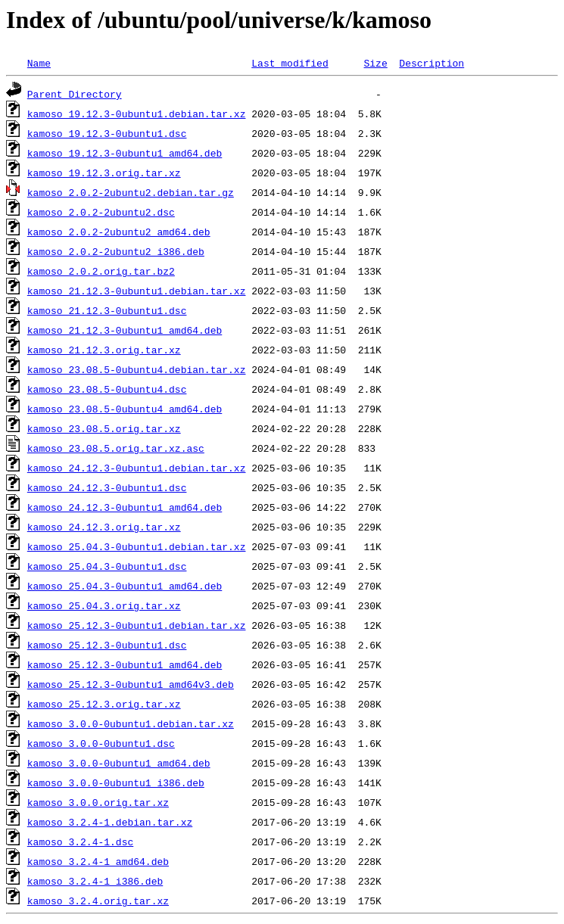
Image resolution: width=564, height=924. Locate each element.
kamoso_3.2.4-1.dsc (80, 842)
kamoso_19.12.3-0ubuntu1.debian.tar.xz (137, 114)
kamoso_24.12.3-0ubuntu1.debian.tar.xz (137, 468)
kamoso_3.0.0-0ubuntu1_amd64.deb (119, 763)
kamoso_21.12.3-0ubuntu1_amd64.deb (125, 330)
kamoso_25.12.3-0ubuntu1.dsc (107, 645)
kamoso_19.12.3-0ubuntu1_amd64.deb (125, 153)
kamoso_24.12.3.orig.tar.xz (104, 527)
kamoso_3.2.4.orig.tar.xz (98, 901)
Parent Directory (75, 94)
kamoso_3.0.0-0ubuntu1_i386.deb (116, 782)
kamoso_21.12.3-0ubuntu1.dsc (107, 310)
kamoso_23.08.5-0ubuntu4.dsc (107, 389)
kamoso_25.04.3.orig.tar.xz (104, 605)
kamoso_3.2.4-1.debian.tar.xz (110, 822)
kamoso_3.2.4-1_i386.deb (95, 881)
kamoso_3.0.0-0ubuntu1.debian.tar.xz (131, 723)
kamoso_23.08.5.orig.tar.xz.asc (116, 448)
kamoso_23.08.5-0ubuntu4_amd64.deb (125, 409)
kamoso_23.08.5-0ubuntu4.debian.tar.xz (137, 369)
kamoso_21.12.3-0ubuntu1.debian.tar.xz (137, 291)
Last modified (290, 63)
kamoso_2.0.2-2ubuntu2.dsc (101, 212)
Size (375, 63)
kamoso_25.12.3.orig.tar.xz (104, 704)
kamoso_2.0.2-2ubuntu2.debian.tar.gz (131, 192)
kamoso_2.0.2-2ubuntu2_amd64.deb (119, 232)
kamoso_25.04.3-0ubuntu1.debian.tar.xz (137, 546)
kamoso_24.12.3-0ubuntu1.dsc (107, 487)
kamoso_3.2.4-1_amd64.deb (98, 861)
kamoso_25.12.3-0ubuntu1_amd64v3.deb (131, 684)
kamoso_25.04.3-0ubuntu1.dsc (107, 566)
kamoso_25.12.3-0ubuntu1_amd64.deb (125, 664)
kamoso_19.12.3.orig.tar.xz (104, 173)
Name (39, 63)
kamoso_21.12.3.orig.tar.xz (104, 350)
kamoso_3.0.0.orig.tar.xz (98, 802)
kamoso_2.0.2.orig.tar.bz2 (101, 271)
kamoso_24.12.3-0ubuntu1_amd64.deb (125, 507)
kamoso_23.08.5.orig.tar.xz (104, 428)
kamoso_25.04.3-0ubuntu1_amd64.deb (125, 586)
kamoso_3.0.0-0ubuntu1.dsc (101, 743)
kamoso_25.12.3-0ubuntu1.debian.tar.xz (137, 625)
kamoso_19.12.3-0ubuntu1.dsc (107, 133)
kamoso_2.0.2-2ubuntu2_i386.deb (116, 251)
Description (432, 63)
